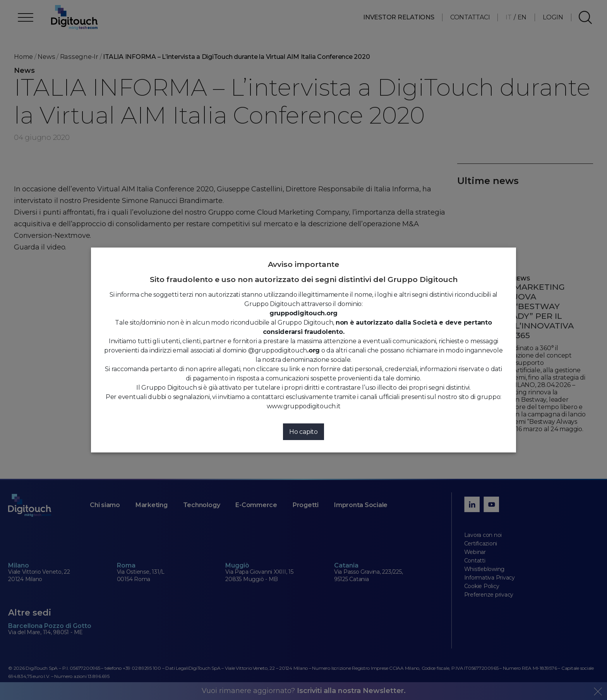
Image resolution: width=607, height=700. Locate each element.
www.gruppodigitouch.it (304, 406)
